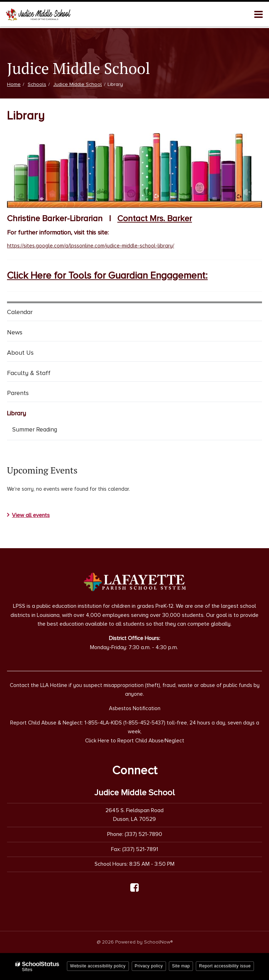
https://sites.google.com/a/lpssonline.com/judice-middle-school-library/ (91, 246)
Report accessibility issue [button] (225, 966)
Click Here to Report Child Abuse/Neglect (135, 741)
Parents (18, 393)
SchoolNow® (158, 942)
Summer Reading (45, 431)
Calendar (20, 312)
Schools (37, 84)
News (15, 332)
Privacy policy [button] (149, 966)
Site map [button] (181, 966)
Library (16, 413)
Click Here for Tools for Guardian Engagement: (107, 275)
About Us (20, 353)
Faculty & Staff (29, 373)
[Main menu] (258, 14)
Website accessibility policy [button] (98, 966)
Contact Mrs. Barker (155, 219)
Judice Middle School (78, 84)
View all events (31, 515)
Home (14, 84)
